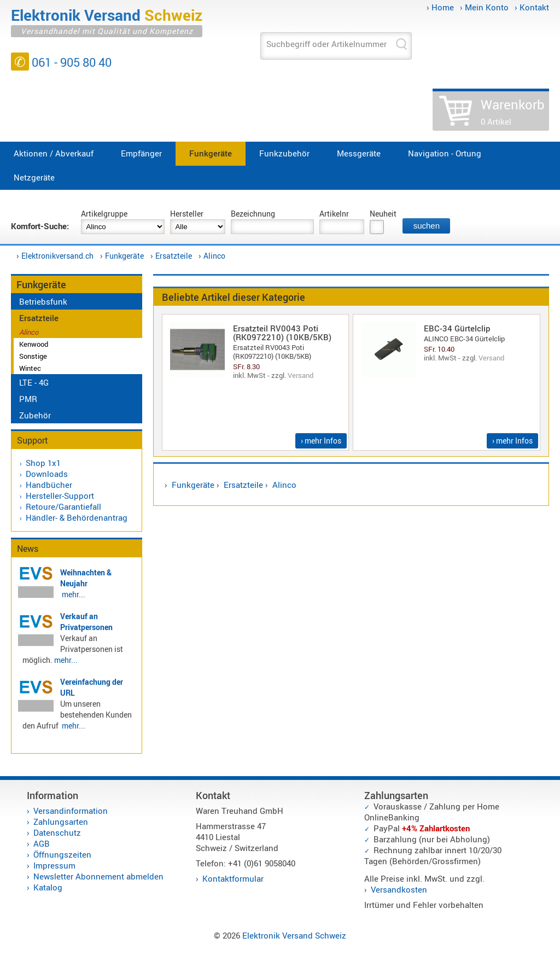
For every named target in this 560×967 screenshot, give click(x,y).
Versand (301, 375)
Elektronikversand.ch (57, 256)
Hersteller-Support (60, 496)
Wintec (30, 368)
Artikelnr (334, 214)
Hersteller (187, 214)
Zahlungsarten (61, 822)
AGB (42, 843)
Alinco (214, 256)
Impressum (54, 865)
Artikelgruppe (104, 214)
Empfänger (141, 153)
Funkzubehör (284, 153)
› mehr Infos (321, 441)
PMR (28, 399)
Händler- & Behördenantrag (77, 517)
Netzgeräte (34, 177)
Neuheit (383, 214)
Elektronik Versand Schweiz (294, 935)
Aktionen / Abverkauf (54, 153)
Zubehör (35, 415)
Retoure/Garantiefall (63, 506)
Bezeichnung (253, 214)
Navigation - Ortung (445, 153)
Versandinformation (71, 811)
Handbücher (49, 485)
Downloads (47, 474)
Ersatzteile (174, 256)
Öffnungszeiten (62, 854)
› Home (440, 7)
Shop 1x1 (43, 463)
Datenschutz (57, 832)
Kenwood (34, 344)
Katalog (48, 887)
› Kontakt (532, 7)
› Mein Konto (484, 7)
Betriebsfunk (43, 301)
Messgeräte (359, 153)
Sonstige (33, 356)
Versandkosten (399, 889)
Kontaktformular (233, 878)
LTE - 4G (34, 382)
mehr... (74, 594)
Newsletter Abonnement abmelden (98, 876)
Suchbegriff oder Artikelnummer (326, 44)
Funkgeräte (211, 153)
